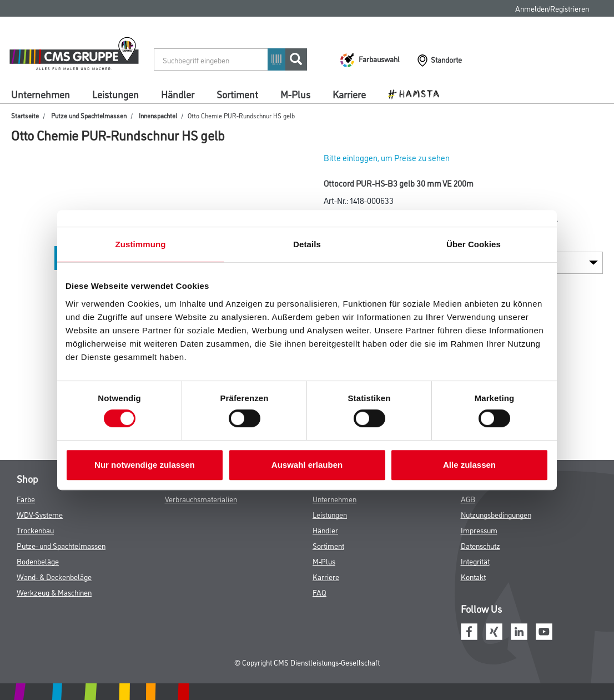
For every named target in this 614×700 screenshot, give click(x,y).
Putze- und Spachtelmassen (61, 545)
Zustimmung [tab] (141, 244)
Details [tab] (307, 244)
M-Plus (295, 94)
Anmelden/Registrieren (552, 8)
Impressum (479, 530)
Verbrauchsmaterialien (201, 499)
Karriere (349, 94)
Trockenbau (35, 530)
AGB (468, 499)
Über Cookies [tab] (474, 244)
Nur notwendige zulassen (145, 465)
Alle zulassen (469, 465)
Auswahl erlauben (307, 465)
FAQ (319, 592)
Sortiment (237, 94)
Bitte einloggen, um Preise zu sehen (387, 157)
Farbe (26, 499)
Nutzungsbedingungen (496, 514)
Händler (178, 94)
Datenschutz (480, 545)
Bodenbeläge (38, 561)
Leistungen (115, 94)
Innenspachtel (158, 115)
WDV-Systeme (40, 514)
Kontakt (473, 576)
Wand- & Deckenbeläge (54, 576)
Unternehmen (41, 94)
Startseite (25, 115)
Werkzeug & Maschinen (54, 592)
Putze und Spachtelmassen (89, 115)
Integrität (475, 561)
